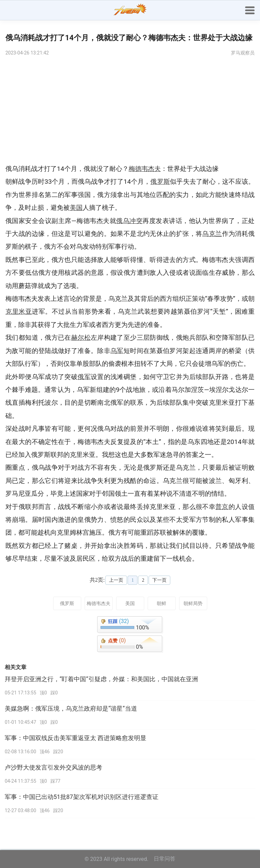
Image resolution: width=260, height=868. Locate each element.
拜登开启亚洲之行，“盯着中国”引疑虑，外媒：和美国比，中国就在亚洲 (101, 679)
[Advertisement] (130, 112)
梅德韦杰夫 (99, 603)
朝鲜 (161, 603)
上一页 (116, 580)
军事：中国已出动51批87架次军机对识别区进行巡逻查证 (82, 797)
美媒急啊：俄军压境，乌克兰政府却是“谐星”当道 (71, 709)
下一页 (159, 580)
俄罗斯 (67, 603)
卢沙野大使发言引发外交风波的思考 (53, 767)
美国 (130, 603)
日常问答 (165, 859)
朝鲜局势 (193, 603)
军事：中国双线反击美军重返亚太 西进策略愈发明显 (75, 738)
